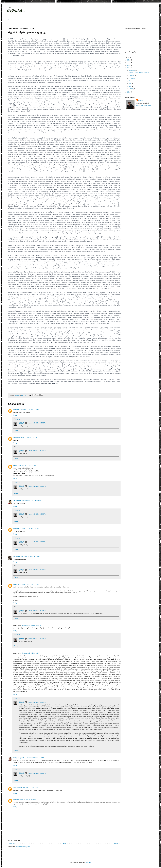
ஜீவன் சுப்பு (17, 556)
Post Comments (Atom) (23, 847)
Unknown (16, 410)
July (130, 84)
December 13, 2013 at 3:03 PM (37, 514)
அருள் (15, 465)
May (130, 86)
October (131, 76)
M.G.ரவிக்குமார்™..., (20, 758)
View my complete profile (143, 106)
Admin (15, 437)
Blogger (88, 863)
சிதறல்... (16, 10)
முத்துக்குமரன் (18, 788)
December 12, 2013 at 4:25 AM (29, 529)
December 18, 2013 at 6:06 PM (37, 773)
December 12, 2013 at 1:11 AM (27, 465)
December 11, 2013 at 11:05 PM (30, 410)
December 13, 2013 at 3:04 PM (37, 611)
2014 (129, 65)
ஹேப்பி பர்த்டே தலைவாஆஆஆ (139, 72)
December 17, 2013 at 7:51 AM (36, 758)
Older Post (117, 844)
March (131, 89)
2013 (129, 68)
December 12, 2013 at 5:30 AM (31, 556)
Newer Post (12, 844)
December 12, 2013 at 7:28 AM (29, 584)
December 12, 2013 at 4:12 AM (32, 501)
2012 (129, 92)
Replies (18, 419)
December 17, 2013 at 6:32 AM (37, 702)
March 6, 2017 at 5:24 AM (30, 788)
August (131, 81)
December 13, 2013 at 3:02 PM (37, 423)
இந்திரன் (21, 423)
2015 (129, 63)
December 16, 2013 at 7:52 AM (31, 653)
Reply (15, 415)
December (132, 70)
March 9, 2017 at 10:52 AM (28, 799)
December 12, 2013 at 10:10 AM (31, 625)
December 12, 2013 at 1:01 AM (27, 437)
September (132, 78)
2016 (129, 60)
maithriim (16, 584)
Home (65, 844)
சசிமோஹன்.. (18, 501)
